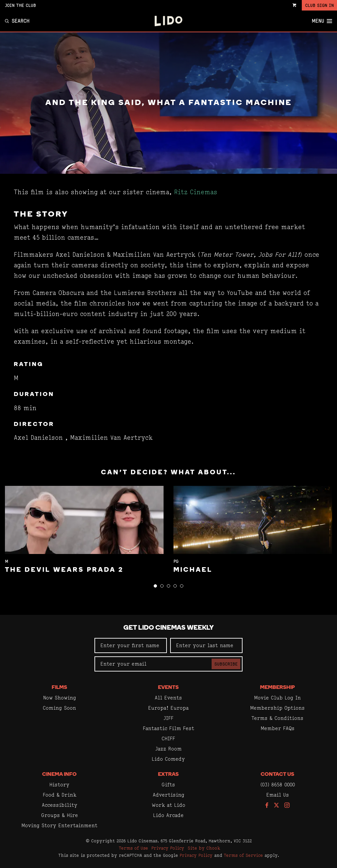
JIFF (168, 718)
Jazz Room (168, 749)
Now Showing (60, 698)
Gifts (168, 785)
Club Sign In (319, 5)
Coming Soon (59, 708)
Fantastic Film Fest (168, 728)
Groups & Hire (60, 815)
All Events (168, 698)
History (59, 785)
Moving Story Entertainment (59, 825)
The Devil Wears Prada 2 (64, 570)
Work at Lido (168, 805)
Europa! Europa (168, 708)
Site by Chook (204, 848)
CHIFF (168, 738)
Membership (277, 688)
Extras (168, 775)
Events (168, 688)
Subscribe (226, 664)
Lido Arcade (168, 815)
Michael (193, 570)
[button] (155, 586)
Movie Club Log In (277, 698)
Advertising (168, 795)
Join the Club (20, 5)
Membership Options (277, 708)
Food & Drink (60, 795)
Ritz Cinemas (196, 192)
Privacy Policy (168, 848)
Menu (322, 21)
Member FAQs (278, 728)
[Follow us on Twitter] (276, 806)
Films (59, 688)
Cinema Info (59, 775)
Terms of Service (243, 855)
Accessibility (60, 805)
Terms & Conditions (277, 718)
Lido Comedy (168, 759)
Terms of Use (133, 848)
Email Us (278, 795)
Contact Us (277, 775)
